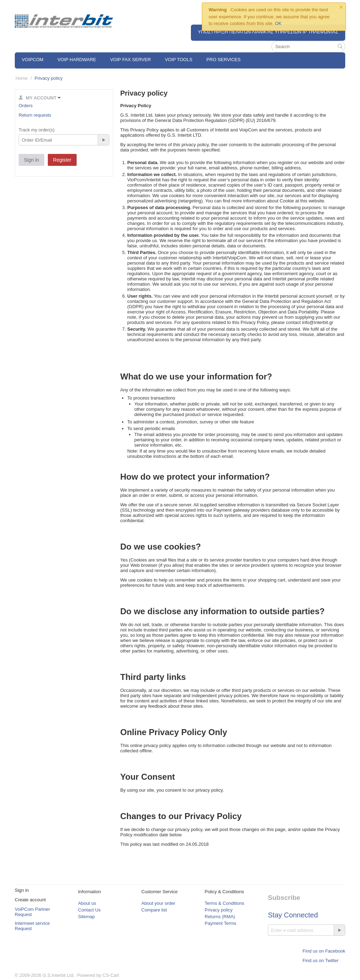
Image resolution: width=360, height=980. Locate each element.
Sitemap (86, 917)
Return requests (35, 115)
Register (62, 160)
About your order (158, 903)
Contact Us (89, 910)
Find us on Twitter (321, 960)
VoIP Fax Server (130, 60)
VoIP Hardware (77, 60)
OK (278, 23)
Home (22, 78)
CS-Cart (111, 975)
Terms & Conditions (224, 903)
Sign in (31, 160)
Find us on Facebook (324, 951)
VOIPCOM (33, 60)
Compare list (154, 910)
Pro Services (223, 60)
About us (87, 903)
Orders (26, 106)
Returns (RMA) (220, 917)
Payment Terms (220, 923)
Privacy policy (218, 910)
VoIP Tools (179, 60)
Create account (30, 900)
